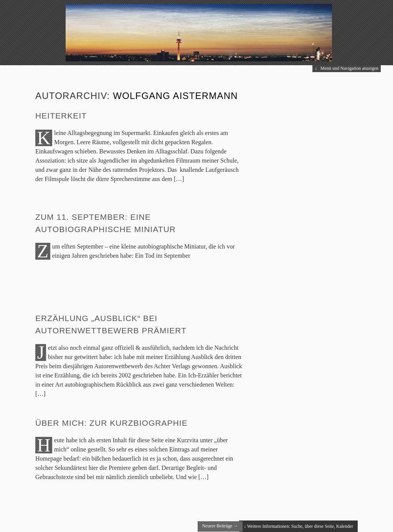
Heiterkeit (61, 116)
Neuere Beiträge (220, 526)
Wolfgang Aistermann (175, 96)
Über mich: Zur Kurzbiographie (111, 423)
